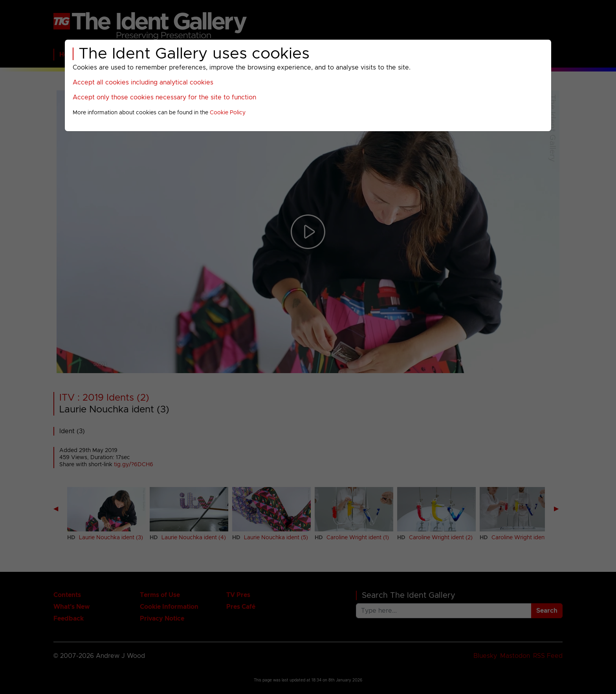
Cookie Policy (228, 113)
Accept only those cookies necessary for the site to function (164, 97)
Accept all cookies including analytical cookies (143, 82)
